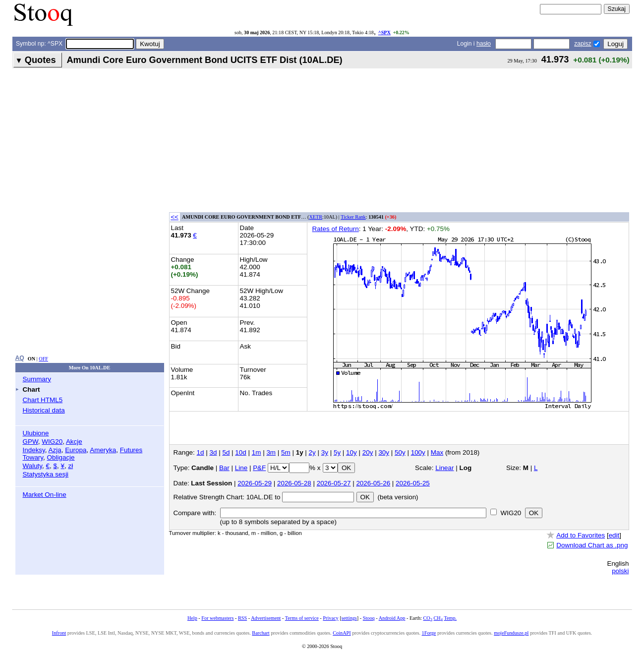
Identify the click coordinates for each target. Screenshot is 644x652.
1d (201, 452)
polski (620, 571)
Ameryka (103, 450)
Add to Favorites (581, 535)
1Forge (429, 633)
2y (312, 452)
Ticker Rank (353, 217)
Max (437, 452)
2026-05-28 (294, 483)
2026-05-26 (373, 483)
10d (240, 452)
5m (286, 452)
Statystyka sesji (46, 474)
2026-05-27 (334, 483)
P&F (259, 468)
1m (257, 452)
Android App (392, 618)
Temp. (450, 618)
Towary (33, 457)
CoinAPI (342, 633)
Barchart (261, 633)
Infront (59, 633)
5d (226, 452)
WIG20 (52, 442)
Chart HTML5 (43, 400)
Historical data (44, 410)
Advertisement (266, 618)
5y (337, 452)
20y (368, 452)
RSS (242, 618)
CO (427, 618)
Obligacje (61, 457)
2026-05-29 (255, 483)
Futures (131, 450)
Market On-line (45, 495)
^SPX (384, 32)
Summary (37, 379)
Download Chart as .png (592, 545)
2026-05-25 (413, 483)
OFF (43, 359)
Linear (444, 468)
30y (384, 452)
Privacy (330, 618)
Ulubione (36, 433)
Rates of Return (336, 229)
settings (349, 618)
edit (614, 535)
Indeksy (34, 450)
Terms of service (302, 618)
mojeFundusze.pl (511, 633)
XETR (316, 217)
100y (418, 452)
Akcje (74, 442)
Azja (55, 450)
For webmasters (217, 618)
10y (351, 452)
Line (241, 468)
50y (400, 452)
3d (213, 452)
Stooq (369, 618)
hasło (484, 44)
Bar (224, 468)
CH (438, 618)
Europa (76, 450)
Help (192, 618)
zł (70, 466)
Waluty (33, 466)
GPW (30, 442)
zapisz (583, 44)
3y (325, 452)
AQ (20, 358)
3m (271, 452)
